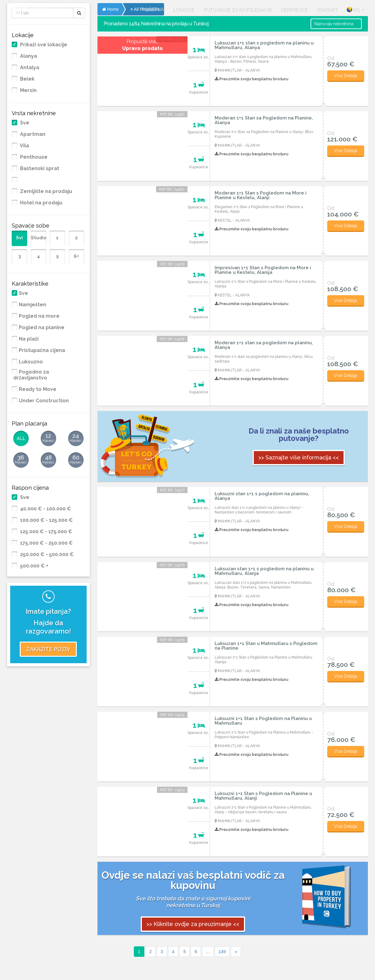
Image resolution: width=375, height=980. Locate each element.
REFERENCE (294, 10)
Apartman (32, 134)
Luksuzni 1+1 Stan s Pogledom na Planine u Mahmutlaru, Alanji (263, 796)
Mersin (28, 90)
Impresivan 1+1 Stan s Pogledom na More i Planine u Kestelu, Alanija (263, 270)
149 (222, 952)
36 (21, 460)
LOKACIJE (184, 10)
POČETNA (153, 10)
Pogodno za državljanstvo (31, 375)
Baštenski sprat (39, 169)
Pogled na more (39, 316)
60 (76, 460)
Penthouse (33, 157)
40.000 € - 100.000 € (45, 509)
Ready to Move (38, 389)
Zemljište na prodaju (45, 191)
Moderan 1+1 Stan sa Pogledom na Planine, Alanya (264, 120)
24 (76, 438)
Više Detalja (346, 76)
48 (48, 460)
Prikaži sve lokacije (43, 45)
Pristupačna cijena (42, 350)
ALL (21, 438)
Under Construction (44, 401)
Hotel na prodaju (41, 203)
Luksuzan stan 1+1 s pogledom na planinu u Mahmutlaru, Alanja (264, 571)
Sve (24, 123)
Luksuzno (31, 362)
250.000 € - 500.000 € (46, 555)
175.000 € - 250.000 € (46, 543)
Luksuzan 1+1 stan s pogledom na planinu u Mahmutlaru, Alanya (264, 45)
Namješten (33, 305)
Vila (24, 146)
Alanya (28, 56)
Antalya (29, 68)
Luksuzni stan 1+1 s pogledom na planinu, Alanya (262, 496)
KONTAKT (327, 10)
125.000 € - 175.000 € (45, 532)
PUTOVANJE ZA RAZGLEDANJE (238, 10)
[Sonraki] (236, 952)
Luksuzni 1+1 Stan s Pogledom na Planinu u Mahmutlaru (263, 721)
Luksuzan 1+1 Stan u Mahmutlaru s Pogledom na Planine (266, 646)
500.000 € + (33, 566)
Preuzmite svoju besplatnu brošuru (251, 79)
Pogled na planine (42, 328)
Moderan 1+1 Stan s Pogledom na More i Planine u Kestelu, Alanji (261, 195)
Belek (27, 79)
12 (48, 438)
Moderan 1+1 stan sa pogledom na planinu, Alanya (264, 345)
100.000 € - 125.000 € (46, 520)
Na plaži (29, 339)
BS (355, 10)
